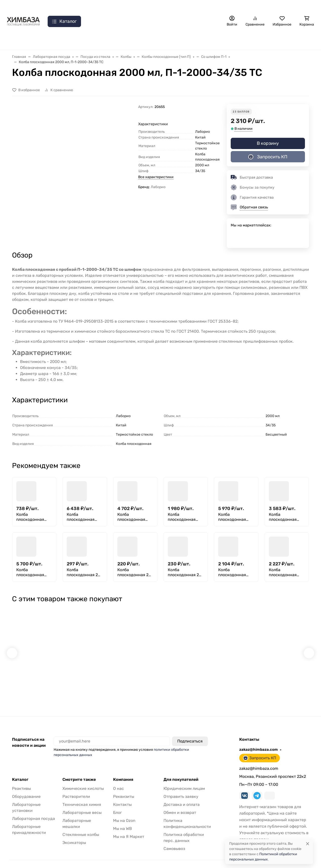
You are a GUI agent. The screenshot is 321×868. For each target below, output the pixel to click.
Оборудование (26, 787)
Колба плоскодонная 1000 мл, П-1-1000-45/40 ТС (132, 517)
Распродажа (18, 40)
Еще (206, 6)
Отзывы (189, 6)
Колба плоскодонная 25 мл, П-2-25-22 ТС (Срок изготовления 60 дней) (185, 572)
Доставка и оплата (96, 6)
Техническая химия (82, 795)
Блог (117, 803)
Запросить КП (294, 6)
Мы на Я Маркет (129, 827)
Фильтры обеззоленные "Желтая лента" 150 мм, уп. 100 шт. (40, 677)
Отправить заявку (160, 6)
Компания (123, 770)
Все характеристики (156, 177)
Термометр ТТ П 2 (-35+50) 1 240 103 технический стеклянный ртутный (158, 677)
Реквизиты (124, 787)
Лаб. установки (108, 40)
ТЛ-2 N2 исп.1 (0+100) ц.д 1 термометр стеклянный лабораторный (278, 677)
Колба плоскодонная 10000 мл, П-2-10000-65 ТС (81, 517)
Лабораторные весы (82, 803)
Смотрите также (79, 770)
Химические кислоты (83, 779)
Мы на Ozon (124, 811)
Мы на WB (123, 819)
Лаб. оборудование (62, 40)
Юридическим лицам (184, 779)
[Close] (308, 844)
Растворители (76, 787)
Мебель (278, 40)
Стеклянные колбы (81, 825)
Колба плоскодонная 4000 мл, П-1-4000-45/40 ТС (284, 517)
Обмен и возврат (180, 803)
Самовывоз (128, 6)
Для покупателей (181, 770)
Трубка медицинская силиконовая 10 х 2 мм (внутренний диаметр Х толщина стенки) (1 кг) (220, 677)
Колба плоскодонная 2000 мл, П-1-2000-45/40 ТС (183, 517)
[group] (84, 164)
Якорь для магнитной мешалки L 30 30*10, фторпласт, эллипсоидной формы (98, 677)
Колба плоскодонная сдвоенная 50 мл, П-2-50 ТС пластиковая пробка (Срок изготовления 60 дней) (286, 572)
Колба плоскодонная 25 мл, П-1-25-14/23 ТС (84, 572)
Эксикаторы (74, 833)
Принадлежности (153, 40)
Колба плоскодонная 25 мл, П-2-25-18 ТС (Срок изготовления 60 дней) (134, 572)
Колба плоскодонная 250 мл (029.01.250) (30, 517)
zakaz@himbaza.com (249, 6)
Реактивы (248, 40)
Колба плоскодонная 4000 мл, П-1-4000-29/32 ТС (233, 517)
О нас (41, 6)
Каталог (20, 770)
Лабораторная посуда (204, 40)
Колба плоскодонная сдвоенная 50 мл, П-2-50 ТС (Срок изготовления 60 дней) (235, 572)
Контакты (65, 6)
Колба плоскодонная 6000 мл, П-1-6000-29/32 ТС (31, 572)
